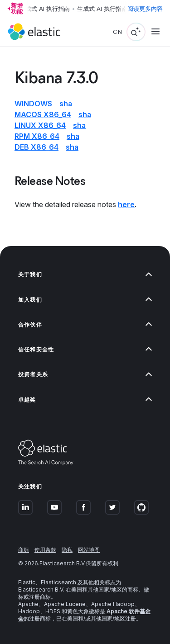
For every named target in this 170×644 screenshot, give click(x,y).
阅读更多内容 (145, 9)
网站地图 (89, 550)
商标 (24, 550)
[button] (85, 274)
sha (66, 104)
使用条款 (45, 550)
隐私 (67, 550)
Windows (33, 104)
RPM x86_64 (37, 136)
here (126, 204)
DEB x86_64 (36, 147)
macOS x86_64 (43, 114)
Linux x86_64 (40, 125)
